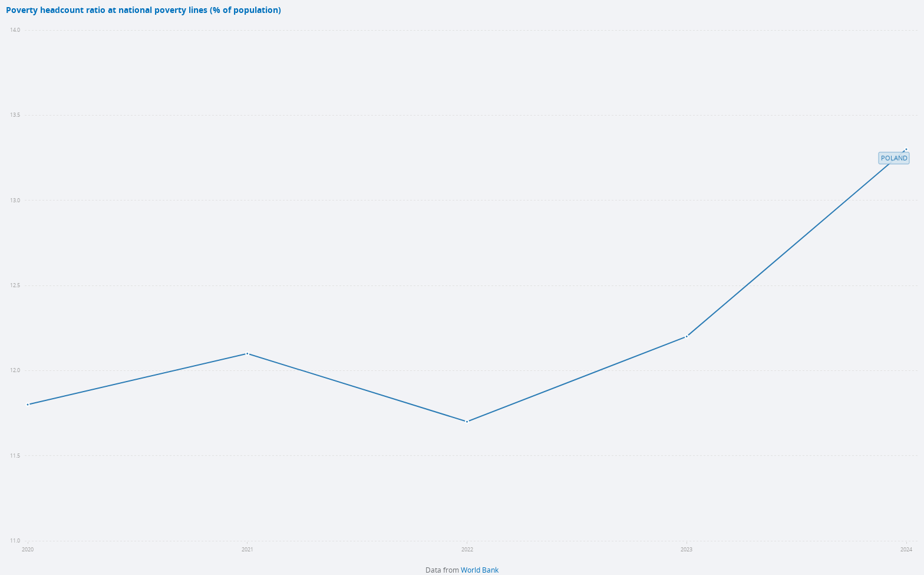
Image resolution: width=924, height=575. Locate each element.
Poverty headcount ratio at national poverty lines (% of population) (143, 10)
